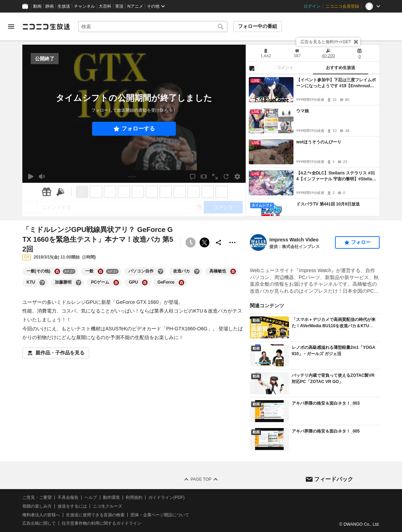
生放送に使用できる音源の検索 (95, 515)
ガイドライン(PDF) (166, 497)
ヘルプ (91, 497)
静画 (50, 6)
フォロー (361, 242)
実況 (119, 6)
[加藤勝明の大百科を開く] (79, 283)
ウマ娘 (303, 111)
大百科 (105, 6)
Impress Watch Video (294, 240)
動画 (37, 6)
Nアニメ (135, 6)
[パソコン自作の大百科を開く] (161, 271)
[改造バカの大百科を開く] (197, 271)
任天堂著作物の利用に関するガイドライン (102, 523)
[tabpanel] (313, 145)
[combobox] (153, 27)
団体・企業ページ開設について (160, 515)
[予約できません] (191, 242)
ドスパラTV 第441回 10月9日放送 (328, 204)
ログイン (312, 6)
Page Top (201, 479)
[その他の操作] (232, 242)
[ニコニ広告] (60, 192)
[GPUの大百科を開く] (145, 283)
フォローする (138, 129)
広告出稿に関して (39, 523)
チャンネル (84, 6)
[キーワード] (153, 27)
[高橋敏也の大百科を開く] (233, 271)
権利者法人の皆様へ (41, 515)
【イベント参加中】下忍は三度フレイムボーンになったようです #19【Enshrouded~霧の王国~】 (336, 83)
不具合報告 (68, 497)
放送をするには (72, 506)
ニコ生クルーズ (107, 506)
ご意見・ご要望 (37, 497)
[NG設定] (252, 68)
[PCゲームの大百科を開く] (116, 283)
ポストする (204, 242)
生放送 (64, 6)
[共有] (218, 242)
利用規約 (134, 497)
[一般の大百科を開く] (100, 271)
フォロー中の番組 (258, 26)
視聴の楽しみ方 (37, 506)
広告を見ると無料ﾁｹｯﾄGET (326, 42)
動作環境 (111, 497)
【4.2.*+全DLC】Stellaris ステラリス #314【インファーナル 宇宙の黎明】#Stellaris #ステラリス (336, 176)
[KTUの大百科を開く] (42, 283)
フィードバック (334, 479)
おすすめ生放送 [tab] (341, 68)
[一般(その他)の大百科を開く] (57, 271)
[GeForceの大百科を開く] (181, 283)
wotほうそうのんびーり (319, 142)
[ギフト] (46, 192)
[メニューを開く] (11, 27)
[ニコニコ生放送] (46, 27)
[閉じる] (356, 42)
